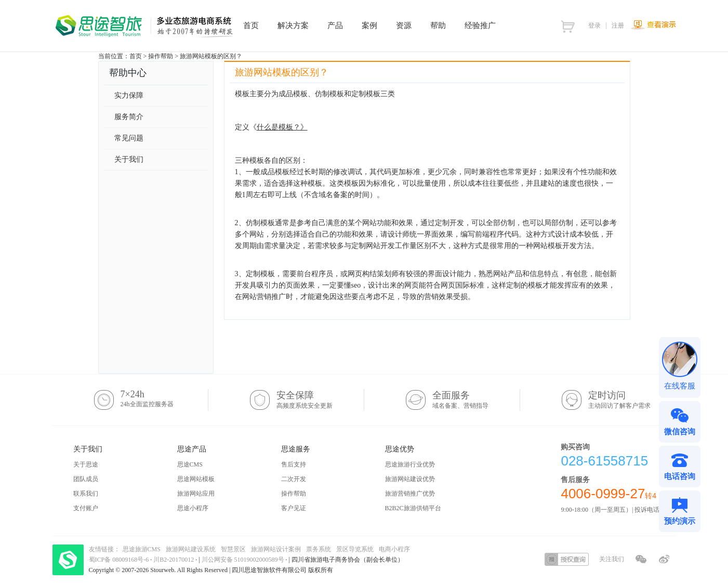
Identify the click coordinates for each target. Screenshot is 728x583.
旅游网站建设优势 (410, 479)
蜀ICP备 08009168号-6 (120, 560)
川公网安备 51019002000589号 (243, 560)
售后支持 (294, 464)
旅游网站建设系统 (191, 549)
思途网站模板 (196, 479)
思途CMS (190, 464)
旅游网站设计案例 (276, 549)
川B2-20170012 (174, 560)
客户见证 (294, 508)
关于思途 (86, 464)
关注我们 (612, 559)
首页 (136, 56)
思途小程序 (193, 508)
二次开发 (294, 479)
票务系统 (319, 549)
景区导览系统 (355, 549)
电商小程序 (394, 549)
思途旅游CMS (142, 549)
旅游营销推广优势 (410, 494)
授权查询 (567, 559)
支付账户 (86, 508)
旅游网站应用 (196, 494)
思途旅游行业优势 (410, 464)
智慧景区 (233, 549)
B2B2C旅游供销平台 (413, 508)
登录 (594, 25)
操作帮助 (161, 56)
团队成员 (86, 479)
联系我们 (86, 494)
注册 (618, 25)
